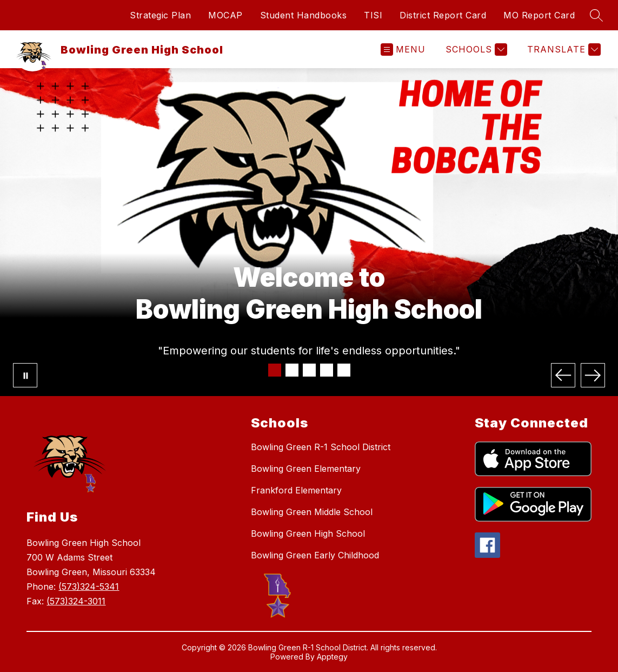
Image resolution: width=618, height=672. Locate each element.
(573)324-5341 (89, 587)
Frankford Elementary (296, 490)
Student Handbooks (304, 15)
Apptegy (332, 657)
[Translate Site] (563, 50)
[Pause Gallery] (25, 375)
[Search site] (596, 15)
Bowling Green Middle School (312, 512)
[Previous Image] (563, 375)
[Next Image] (593, 375)
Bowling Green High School (308, 533)
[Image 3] (309, 370)
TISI (373, 15)
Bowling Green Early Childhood (315, 555)
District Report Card (443, 15)
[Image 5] (344, 370)
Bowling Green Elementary (306, 469)
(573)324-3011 (76, 601)
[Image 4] (327, 370)
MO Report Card (539, 15)
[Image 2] (292, 370)
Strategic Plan (160, 15)
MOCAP (225, 15)
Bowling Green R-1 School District (321, 447)
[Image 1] (275, 370)
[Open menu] (403, 50)
